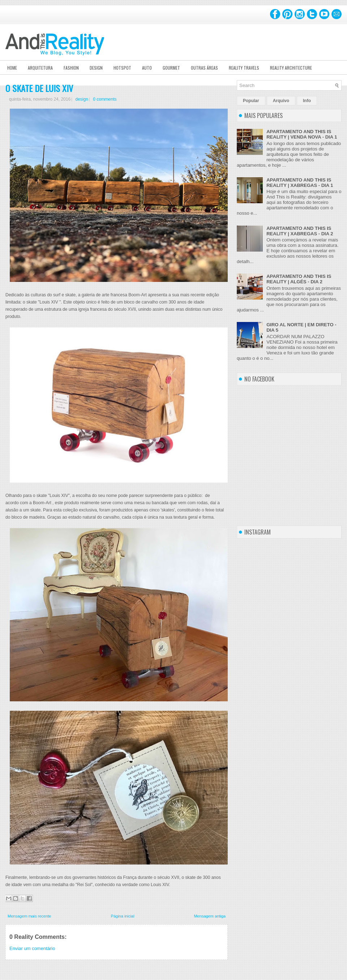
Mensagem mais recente (29, 916)
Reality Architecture (291, 68)
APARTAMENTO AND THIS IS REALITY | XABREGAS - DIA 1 (300, 183)
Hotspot (122, 68)
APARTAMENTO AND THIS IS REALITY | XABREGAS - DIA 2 (300, 231)
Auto (147, 68)
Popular (251, 101)
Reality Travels (244, 68)
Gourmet (171, 68)
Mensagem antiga (210, 916)
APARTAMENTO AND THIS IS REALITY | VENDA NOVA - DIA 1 (302, 134)
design (82, 99)
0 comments (105, 99)
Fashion (71, 68)
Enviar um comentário (32, 948)
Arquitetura (40, 68)
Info (307, 101)
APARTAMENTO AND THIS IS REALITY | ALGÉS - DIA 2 (299, 279)
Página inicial (123, 916)
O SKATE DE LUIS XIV (39, 88)
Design (96, 68)
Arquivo (281, 101)
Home (12, 68)
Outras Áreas (204, 68)
